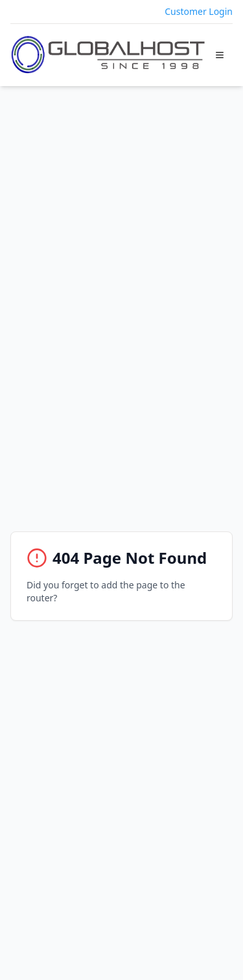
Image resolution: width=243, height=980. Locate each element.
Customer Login (199, 11)
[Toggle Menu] (220, 55)
